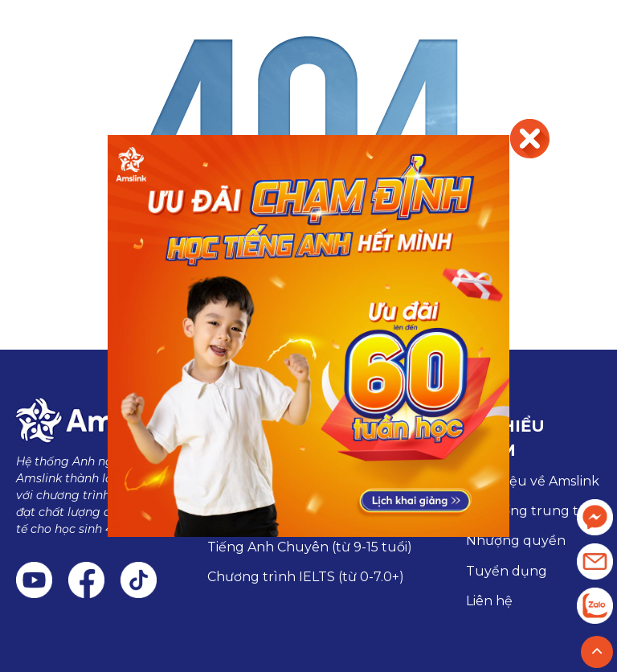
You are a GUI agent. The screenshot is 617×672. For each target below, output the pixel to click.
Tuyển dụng (507, 571)
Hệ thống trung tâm (532, 511)
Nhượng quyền (516, 541)
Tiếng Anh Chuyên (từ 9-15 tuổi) (310, 547)
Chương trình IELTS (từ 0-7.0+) (306, 577)
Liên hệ (489, 601)
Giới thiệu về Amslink (533, 481)
